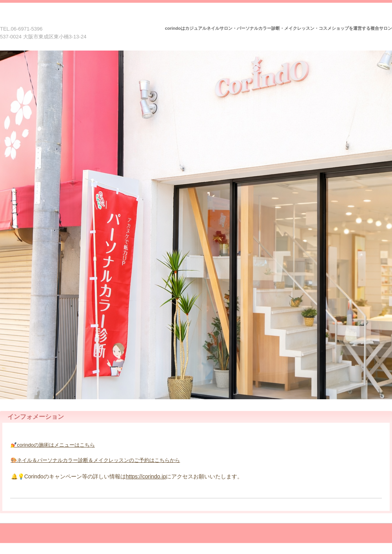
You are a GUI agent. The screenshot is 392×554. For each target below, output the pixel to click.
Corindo (48, 19)
